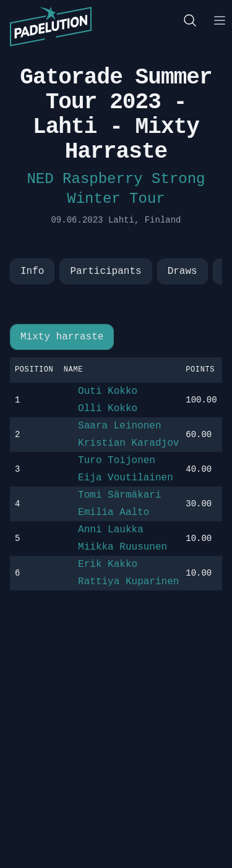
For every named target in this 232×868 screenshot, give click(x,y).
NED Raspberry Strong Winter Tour (116, 189)
